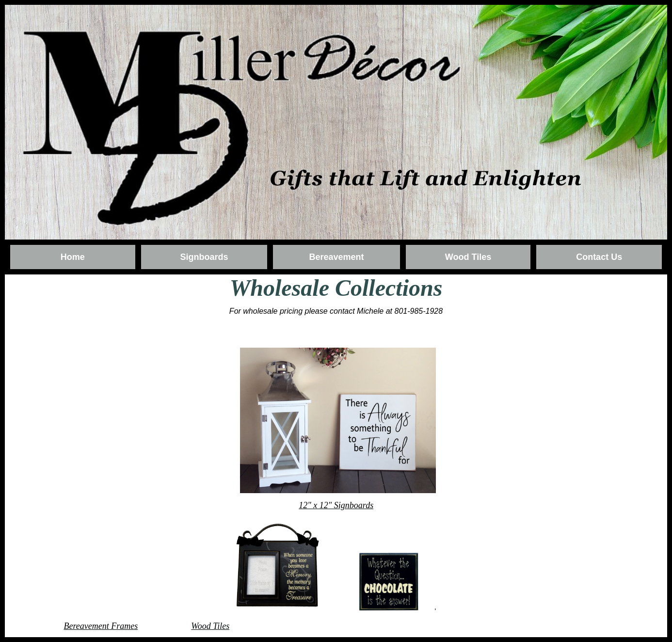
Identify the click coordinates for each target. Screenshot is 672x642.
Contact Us (599, 257)
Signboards (204, 257)
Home (73, 257)
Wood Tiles (468, 257)
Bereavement (336, 257)
